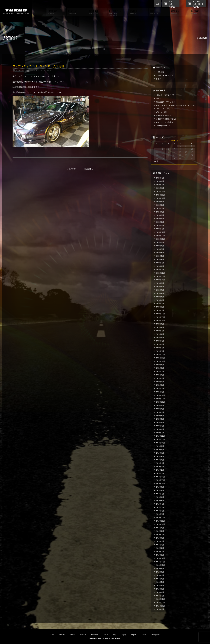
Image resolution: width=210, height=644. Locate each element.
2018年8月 (160, 490)
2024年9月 (160, 242)
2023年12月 (160, 273)
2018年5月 (160, 501)
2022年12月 (160, 314)
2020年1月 (160, 433)
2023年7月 (160, 290)
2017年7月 (160, 535)
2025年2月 (160, 225)
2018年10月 (160, 484)
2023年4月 (160, 300)
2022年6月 (160, 334)
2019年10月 (160, 443)
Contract (72, 635)
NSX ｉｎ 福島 (163, 109)
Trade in (106, 635)
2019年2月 (160, 470)
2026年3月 (160, 181)
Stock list (62, 635)
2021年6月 (160, 375)
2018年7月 (160, 494)
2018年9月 (160, 487)
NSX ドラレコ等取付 (165, 122)
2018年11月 (160, 480)
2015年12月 (160, 599)
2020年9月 (160, 405)
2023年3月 (160, 303)
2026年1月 (160, 188)
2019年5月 (160, 460)
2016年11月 (160, 562)
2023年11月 (160, 276)
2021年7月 (160, 371)
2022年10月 (160, 320)
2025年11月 (160, 195)
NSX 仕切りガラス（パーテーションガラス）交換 (175, 105)
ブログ (49, 70)
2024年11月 (160, 236)
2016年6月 (160, 579)
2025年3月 (160, 222)
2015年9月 (160, 609)
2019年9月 (160, 446)
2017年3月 (160, 548)
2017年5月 (160, 541)
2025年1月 (160, 229)
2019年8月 (160, 450)
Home (52, 635)
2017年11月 (160, 521)
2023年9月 (160, 283)
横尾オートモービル (16, 11)
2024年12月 (160, 232)
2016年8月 (160, 572)
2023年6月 (160, 293)
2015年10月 (160, 606)
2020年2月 (160, 429)
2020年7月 (160, 412)
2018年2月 (160, 511)
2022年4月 (160, 341)
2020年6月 (160, 416)
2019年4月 (160, 463)
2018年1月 (160, 514)
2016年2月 (160, 592)
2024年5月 (160, 256)
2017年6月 (160, 538)
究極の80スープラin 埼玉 (165, 102)
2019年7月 (160, 453)
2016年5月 (160, 582)
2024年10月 (160, 239)
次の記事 (89, 169)
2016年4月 (160, 585)
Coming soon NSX (163, 126)
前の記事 (71, 169)
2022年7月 (160, 331)
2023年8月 (160, 287)
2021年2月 (160, 388)
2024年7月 (160, 249)
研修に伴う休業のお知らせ (166, 119)
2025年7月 (160, 208)
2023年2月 (160, 307)
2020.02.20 (20, 70)
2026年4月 (160, 178)
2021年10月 (160, 361)
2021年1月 (160, 392)
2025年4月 (160, 219)
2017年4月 (160, 545)
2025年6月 (160, 212)
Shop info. (134, 635)
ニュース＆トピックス (37, 70)
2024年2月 (160, 266)
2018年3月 (160, 507)
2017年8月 (160, 531)
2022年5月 (160, 337)
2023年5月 (160, 297)
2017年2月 (160, 552)
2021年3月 (160, 385)
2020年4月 (160, 422)
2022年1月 (160, 351)
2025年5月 (160, 215)
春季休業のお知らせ (164, 115)
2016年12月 (160, 558)
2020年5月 (160, 419)
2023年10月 (160, 280)
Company (123, 635)
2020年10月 (160, 402)
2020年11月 (160, 399)
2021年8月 (160, 368)
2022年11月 (160, 317)
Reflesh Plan (95, 635)
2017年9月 (160, 528)
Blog (114, 635)
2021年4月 (160, 382)
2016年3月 (160, 589)
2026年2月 (160, 185)
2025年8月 (160, 205)
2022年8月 (160, 327)
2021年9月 (160, 365)
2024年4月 (160, 259)
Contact (144, 635)
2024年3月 (160, 263)
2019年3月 (160, 467)
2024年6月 (160, 253)
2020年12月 (160, 395)
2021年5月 (160, 378)
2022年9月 (160, 324)
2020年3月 (160, 426)
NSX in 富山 (162, 112)
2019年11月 (160, 439)
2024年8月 (160, 246)
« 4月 (156, 161)
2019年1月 (160, 473)
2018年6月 (160, 497)
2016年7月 (160, 575)
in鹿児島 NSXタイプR (165, 95)
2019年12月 (160, 436)
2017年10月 (160, 524)
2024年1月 (160, 270)
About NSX (83, 635)
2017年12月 (160, 518)
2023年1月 (160, 310)
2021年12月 (160, 354)
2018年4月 (160, 504)
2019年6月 (160, 456)
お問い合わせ (158, 4)
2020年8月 (160, 409)
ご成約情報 (160, 72)
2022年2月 (160, 348)
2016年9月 (160, 569)
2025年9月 (160, 202)
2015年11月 (160, 602)
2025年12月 (160, 191)
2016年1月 (160, 596)
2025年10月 (160, 198)
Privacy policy (155, 635)
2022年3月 (160, 344)
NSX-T (158, 98)
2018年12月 (160, 477)
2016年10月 (160, 565)
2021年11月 (160, 358)
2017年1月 (160, 555)
